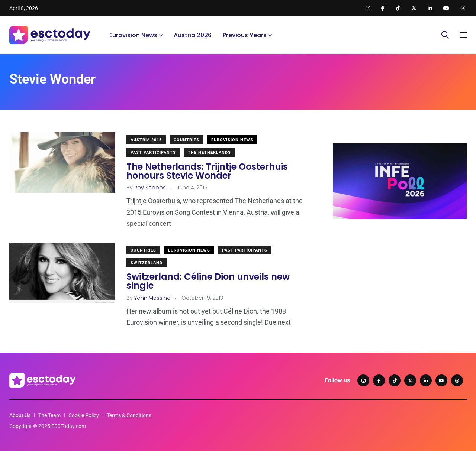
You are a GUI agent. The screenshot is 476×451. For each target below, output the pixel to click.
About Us (20, 415)
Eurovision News (133, 35)
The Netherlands (209, 153)
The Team (49, 415)
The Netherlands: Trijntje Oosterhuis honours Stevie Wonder (207, 171)
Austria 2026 (193, 35)
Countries (186, 140)
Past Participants (153, 153)
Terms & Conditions (129, 415)
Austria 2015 (146, 140)
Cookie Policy (84, 415)
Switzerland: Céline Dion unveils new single (208, 281)
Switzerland (147, 263)
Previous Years (245, 35)
